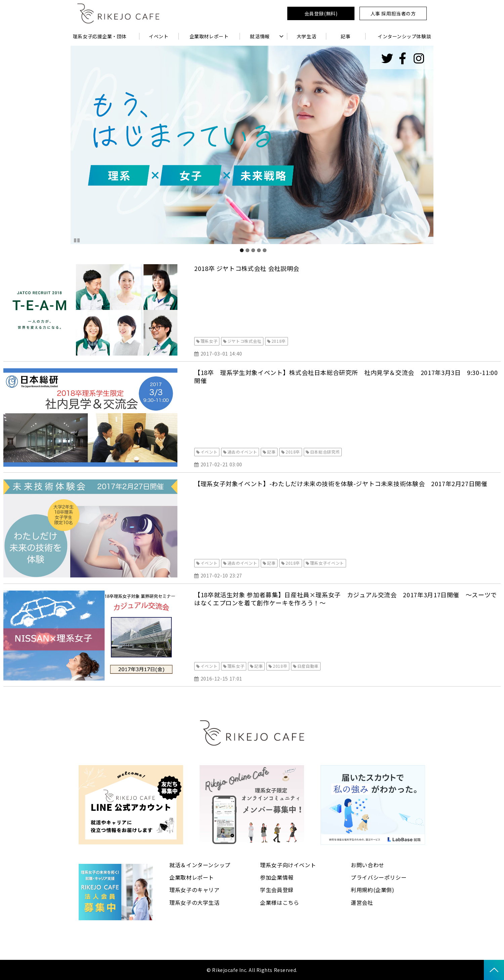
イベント (159, 36)
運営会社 (362, 902)
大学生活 (306, 36)
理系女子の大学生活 (195, 902)
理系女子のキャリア (195, 890)
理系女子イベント (327, 563)
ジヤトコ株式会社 (244, 341)
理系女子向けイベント (288, 865)
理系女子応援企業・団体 (100, 36)
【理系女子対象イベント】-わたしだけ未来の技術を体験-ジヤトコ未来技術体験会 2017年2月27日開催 (341, 483)
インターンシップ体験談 (404, 36)
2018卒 (279, 341)
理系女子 (209, 341)
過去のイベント (242, 452)
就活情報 (260, 36)
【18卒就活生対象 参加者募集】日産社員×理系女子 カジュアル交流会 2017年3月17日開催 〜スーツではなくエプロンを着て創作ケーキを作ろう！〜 (346, 599)
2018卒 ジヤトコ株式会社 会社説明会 (247, 268)
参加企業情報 (277, 877)
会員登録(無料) (321, 13)
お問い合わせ (368, 865)
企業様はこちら (280, 902)
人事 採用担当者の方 (393, 13)
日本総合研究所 (325, 452)
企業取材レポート (209, 36)
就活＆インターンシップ (200, 865)
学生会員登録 (277, 890)
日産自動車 (308, 666)
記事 (346, 36)
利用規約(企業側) (373, 890)
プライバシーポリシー (379, 877)
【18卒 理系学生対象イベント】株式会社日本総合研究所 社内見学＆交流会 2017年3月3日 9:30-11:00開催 (346, 376)
